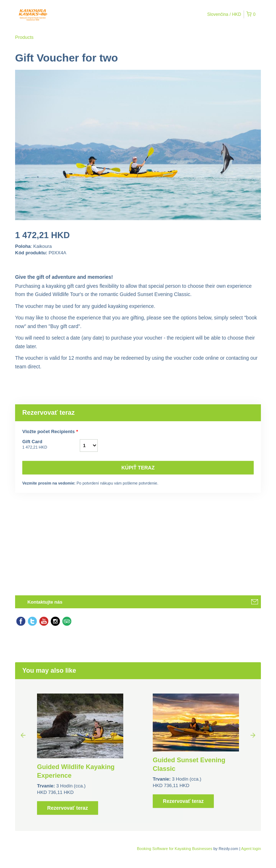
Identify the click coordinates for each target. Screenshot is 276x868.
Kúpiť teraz (138, 468)
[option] (80, 754)
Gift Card (51, 445)
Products (24, 37)
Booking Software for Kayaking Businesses (175, 849)
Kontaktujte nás (45, 602)
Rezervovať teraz (67, 808)
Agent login (251, 849)
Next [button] (253, 735)
